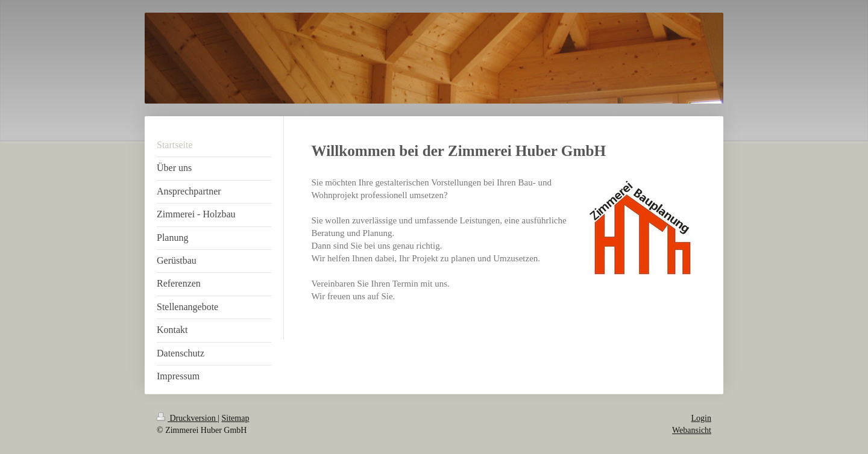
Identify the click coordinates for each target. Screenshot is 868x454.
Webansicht (692, 430)
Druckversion (187, 418)
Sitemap (236, 418)
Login (701, 418)
